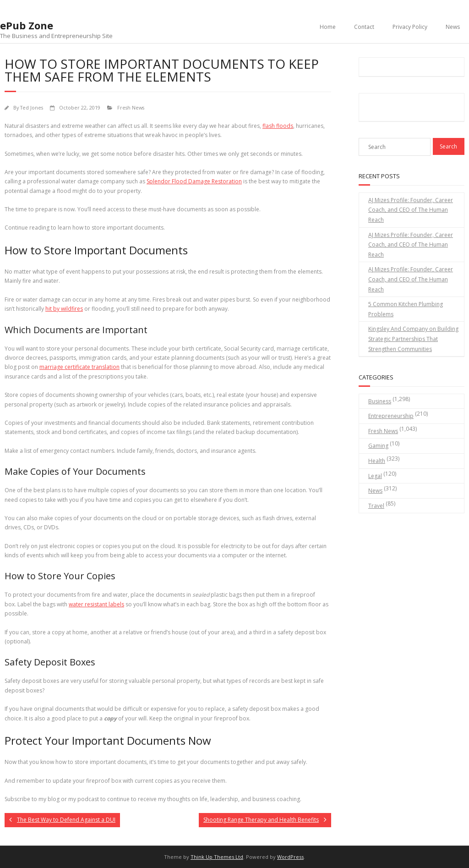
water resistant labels (96, 604)
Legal (375, 476)
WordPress (290, 857)
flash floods (278, 126)
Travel (376, 506)
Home (328, 27)
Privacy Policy (410, 27)
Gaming (378, 446)
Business (380, 401)
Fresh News (131, 107)
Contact (364, 27)
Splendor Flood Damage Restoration (194, 181)
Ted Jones (32, 107)
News (453, 27)
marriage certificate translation (79, 367)
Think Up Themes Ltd (217, 857)
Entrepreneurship (391, 416)
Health (377, 461)
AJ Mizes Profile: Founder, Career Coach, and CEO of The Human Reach (411, 210)
